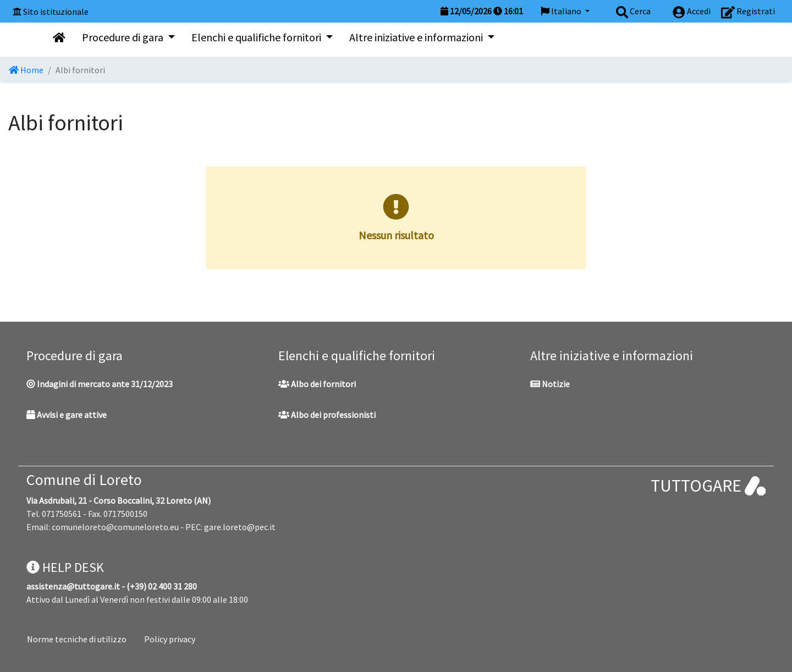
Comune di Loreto (84, 480)
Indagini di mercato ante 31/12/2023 (100, 384)
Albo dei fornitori (317, 384)
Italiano (562, 11)
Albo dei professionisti (327, 415)
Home (26, 70)
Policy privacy (170, 639)
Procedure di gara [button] (124, 37)
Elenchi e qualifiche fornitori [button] (257, 37)
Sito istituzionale (56, 12)
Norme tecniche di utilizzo (77, 639)
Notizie (550, 384)
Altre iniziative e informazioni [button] (417, 37)
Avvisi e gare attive (67, 415)
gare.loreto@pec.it (240, 527)
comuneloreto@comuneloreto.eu (115, 527)
